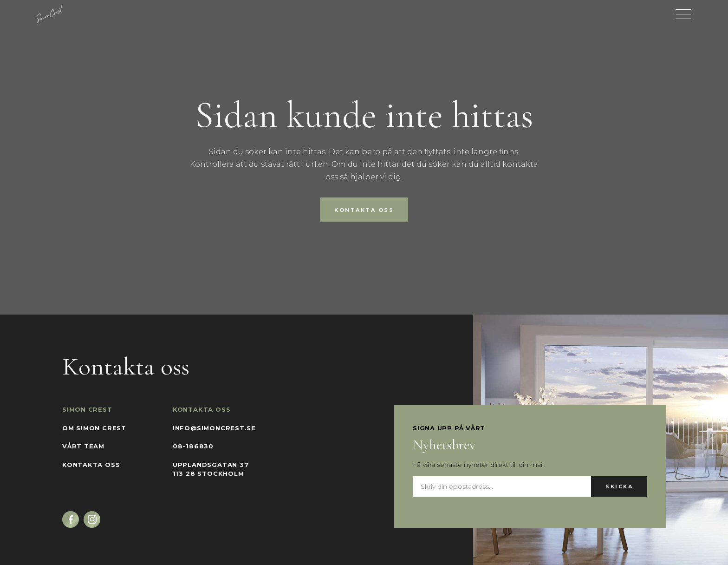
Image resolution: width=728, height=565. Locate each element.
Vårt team (83, 446)
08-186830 (193, 446)
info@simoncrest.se (214, 428)
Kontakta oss (364, 210)
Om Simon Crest (94, 428)
